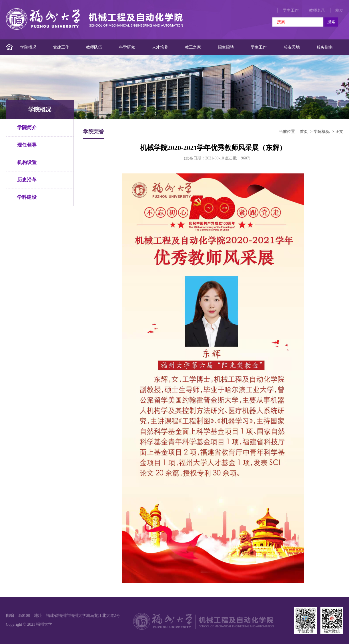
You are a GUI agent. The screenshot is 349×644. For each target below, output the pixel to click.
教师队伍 (94, 47)
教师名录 (317, 10)
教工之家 (193, 47)
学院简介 (27, 128)
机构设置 (27, 162)
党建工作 (61, 47)
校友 (339, 10)
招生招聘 (226, 47)
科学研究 (127, 47)
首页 (304, 132)
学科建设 (27, 197)
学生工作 (291, 10)
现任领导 (27, 145)
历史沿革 (27, 180)
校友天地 (292, 47)
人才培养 (160, 47)
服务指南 (325, 47)
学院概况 (28, 47)
